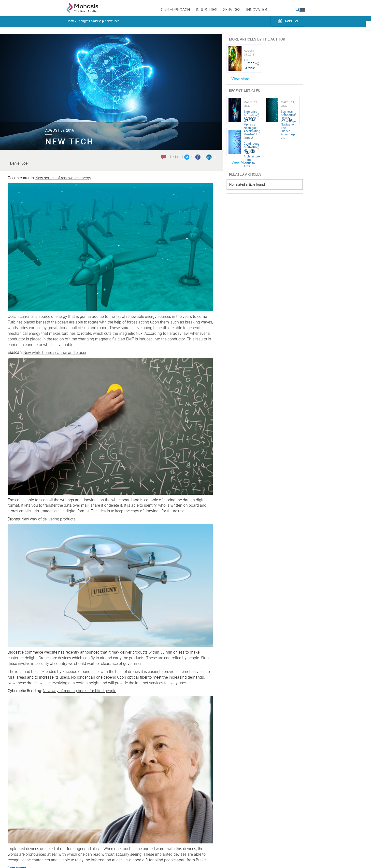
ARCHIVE (292, 21)
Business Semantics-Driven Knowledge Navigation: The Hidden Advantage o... (289, 125)
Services (232, 10)
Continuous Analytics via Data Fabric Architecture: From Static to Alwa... (252, 155)
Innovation (257, 10)
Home (71, 21)
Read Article (250, 65)
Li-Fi (247, 60)
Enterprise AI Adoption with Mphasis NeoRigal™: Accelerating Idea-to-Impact (252, 125)
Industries (207, 10)
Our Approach (175, 10)
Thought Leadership (91, 21)
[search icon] (298, 10)
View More (240, 79)
